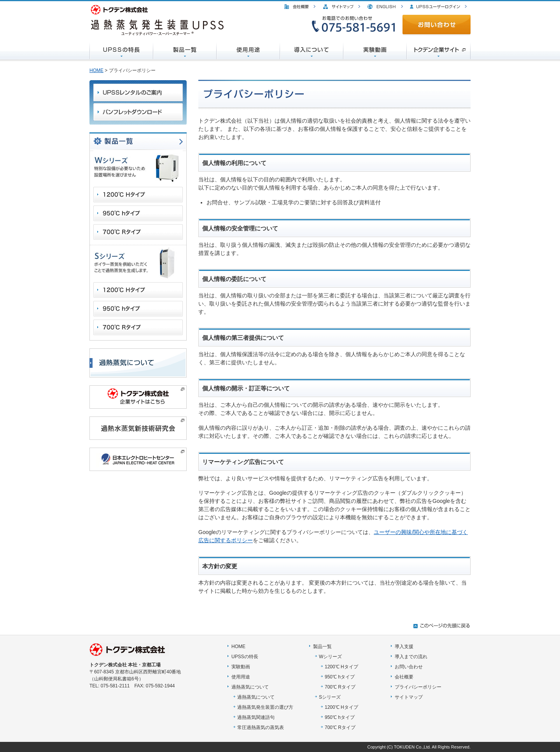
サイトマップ (409, 697)
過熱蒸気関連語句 (256, 717)
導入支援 (404, 647)
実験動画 (241, 667)
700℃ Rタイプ (340, 687)
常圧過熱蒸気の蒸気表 (261, 727)
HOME (96, 70)
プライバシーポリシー (418, 687)
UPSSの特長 (245, 657)
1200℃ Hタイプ (341, 667)
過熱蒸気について (250, 687)
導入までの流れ (411, 657)
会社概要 (404, 677)
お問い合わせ (409, 667)
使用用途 (241, 677)
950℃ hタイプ (340, 677)
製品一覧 (322, 647)
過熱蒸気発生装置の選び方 (265, 707)
